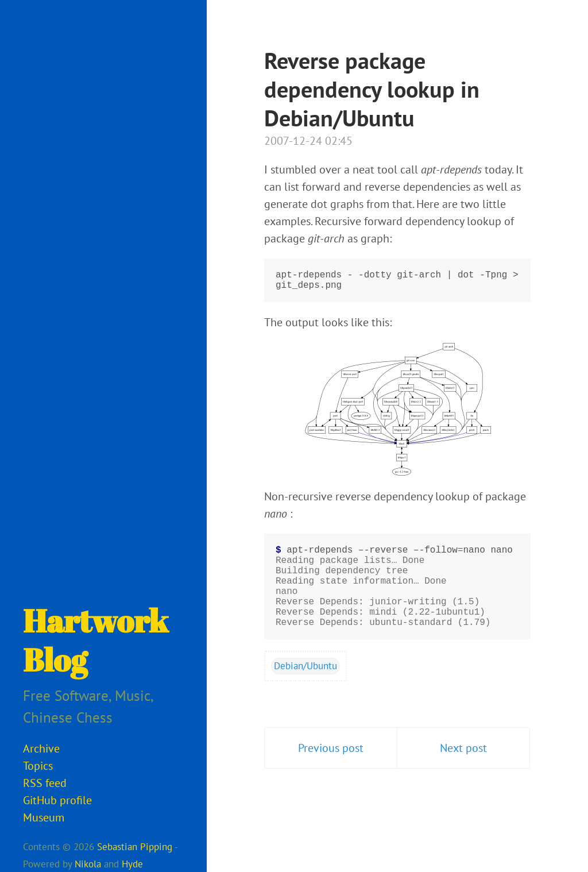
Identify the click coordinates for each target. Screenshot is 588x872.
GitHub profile (57, 800)
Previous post (331, 771)
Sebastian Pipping (135, 847)
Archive (41, 748)
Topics (38, 766)
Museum (44, 817)
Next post (463, 771)
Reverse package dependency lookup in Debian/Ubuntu (372, 89)
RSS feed (45, 783)
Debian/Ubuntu (305, 689)
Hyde (132, 864)
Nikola (88, 864)
